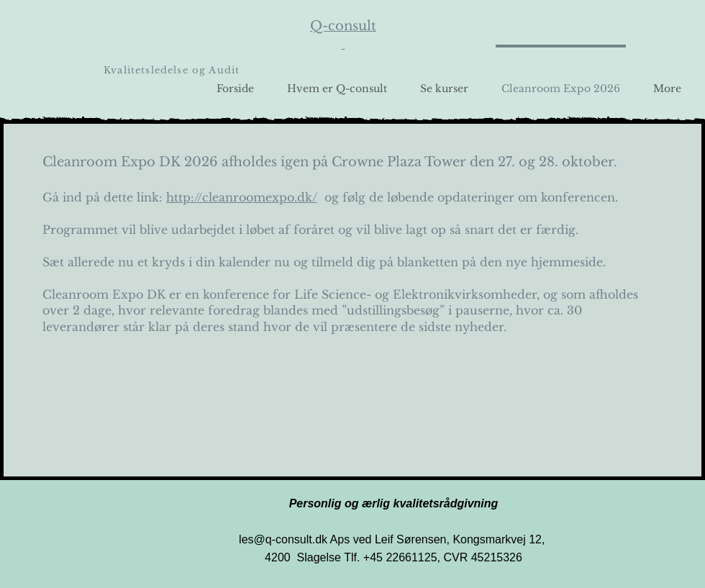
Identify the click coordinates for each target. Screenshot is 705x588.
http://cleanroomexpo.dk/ (242, 197)
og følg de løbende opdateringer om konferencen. (468, 197)
